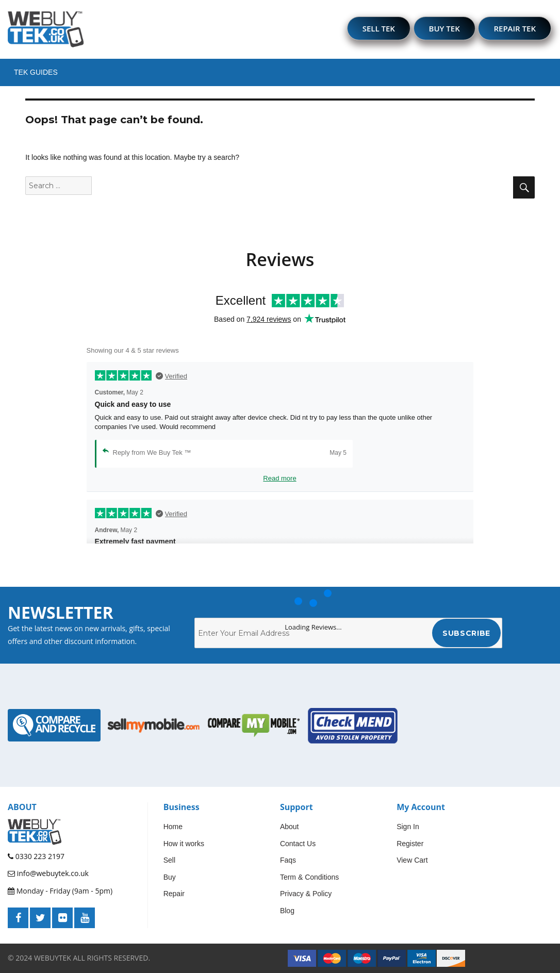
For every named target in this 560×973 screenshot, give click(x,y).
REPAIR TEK (515, 28)
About (290, 827)
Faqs (288, 860)
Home (173, 827)
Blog (287, 911)
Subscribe (466, 633)
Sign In (408, 827)
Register (410, 844)
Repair (174, 894)
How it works (184, 844)
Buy (170, 877)
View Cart (412, 860)
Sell (169, 860)
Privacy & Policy (306, 894)
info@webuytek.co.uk (48, 873)
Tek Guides (36, 72)
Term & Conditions (309, 877)
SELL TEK (379, 28)
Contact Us (298, 844)
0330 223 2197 (36, 856)
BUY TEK (444, 28)
